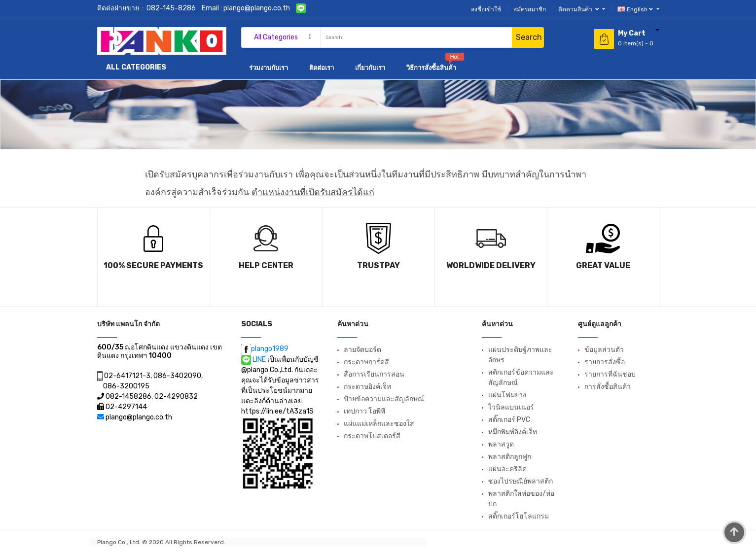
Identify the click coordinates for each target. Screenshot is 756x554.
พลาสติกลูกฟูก (510, 457)
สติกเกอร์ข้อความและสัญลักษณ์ (521, 378)
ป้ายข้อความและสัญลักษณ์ (384, 399)
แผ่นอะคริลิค (507, 469)
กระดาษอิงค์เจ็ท (367, 387)
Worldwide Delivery (491, 265)
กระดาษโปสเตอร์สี (372, 436)
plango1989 (265, 349)
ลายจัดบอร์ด (362, 350)
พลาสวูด (501, 444)
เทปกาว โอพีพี (364, 411)
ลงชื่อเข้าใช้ (486, 9)
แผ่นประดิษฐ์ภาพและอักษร (520, 355)
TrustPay (378, 265)
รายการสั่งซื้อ (605, 362)
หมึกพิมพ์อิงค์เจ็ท (513, 432)
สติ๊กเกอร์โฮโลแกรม (519, 516)
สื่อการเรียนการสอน (374, 374)
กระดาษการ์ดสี (366, 362)
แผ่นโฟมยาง (507, 395)
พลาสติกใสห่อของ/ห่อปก (521, 499)
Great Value (603, 265)
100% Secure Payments (153, 265)
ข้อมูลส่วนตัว (604, 350)
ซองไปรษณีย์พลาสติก (521, 481)
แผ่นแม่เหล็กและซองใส (379, 424)
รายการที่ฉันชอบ (610, 374)
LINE (254, 360)
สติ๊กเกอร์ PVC (509, 420)
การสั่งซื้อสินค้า (608, 387)
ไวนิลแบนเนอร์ (511, 407)
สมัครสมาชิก (530, 9)
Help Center (266, 265)
